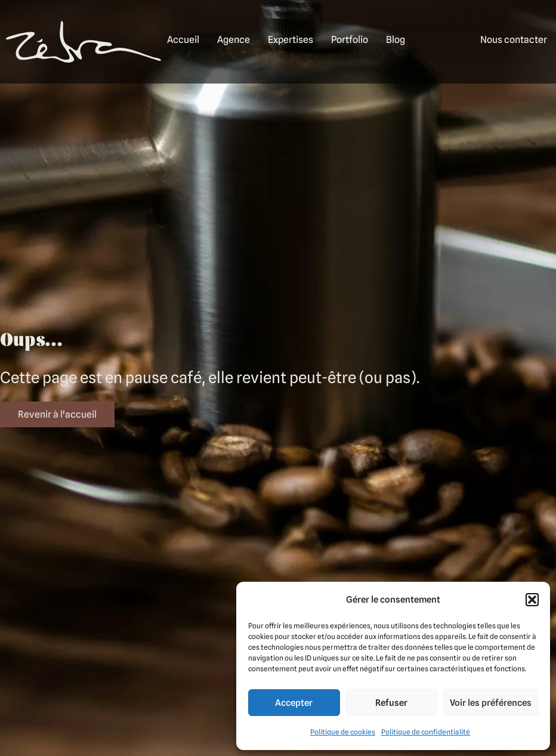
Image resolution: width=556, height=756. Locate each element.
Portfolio (350, 40)
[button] (532, 600)
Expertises (291, 40)
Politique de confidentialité (426, 732)
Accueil (183, 40)
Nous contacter (514, 40)
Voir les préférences (491, 703)
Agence (234, 40)
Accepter (294, 703)
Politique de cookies (343, 732)
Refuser (391, 703)
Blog (396, 40)
